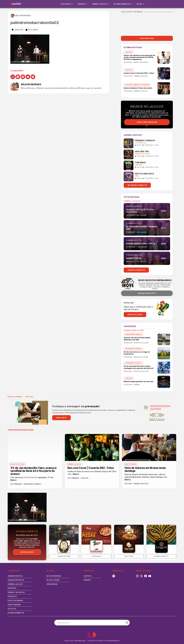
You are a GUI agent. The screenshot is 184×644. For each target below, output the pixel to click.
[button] (13, 77)
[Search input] (91, 623)
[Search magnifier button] (127, 623)
